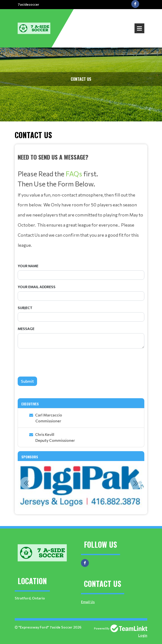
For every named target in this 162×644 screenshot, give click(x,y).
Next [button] (136, 483)
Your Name (28, 266)
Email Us (88, 602)
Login (143, 635)
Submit (27, 381)
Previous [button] (26, 483)
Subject (25, 308)
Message (26, 329)
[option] (81, 486)
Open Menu (139, 28)
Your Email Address (37, 287)
